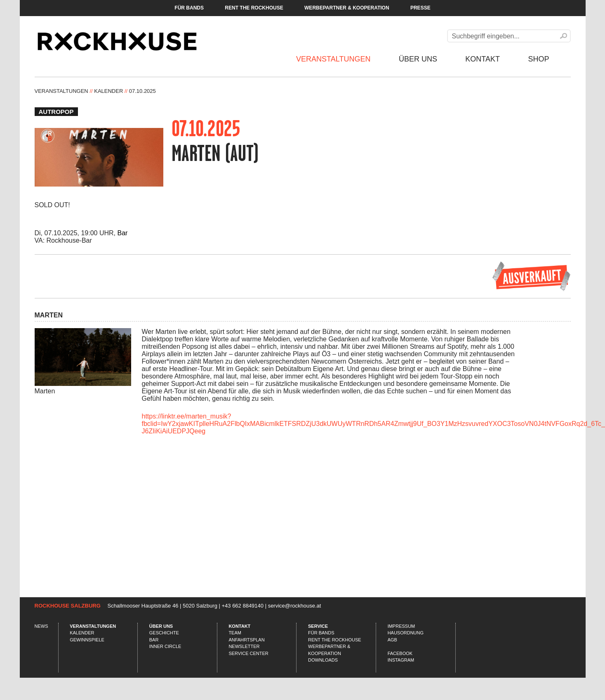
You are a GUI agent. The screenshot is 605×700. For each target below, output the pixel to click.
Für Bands (189, 8)
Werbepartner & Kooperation (347, 8)
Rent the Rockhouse (254, 8)
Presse (420, 8)
